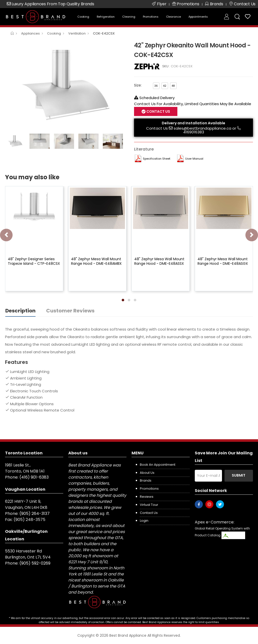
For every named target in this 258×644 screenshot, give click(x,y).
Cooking (83, 17)
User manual (194, 159)
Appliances (30, 33)
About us (147, 473)
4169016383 (194, 132)
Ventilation (77, 33)
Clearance (173, 17)
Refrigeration (106, 17)
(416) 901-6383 (34, 477)
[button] (123, 300)
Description (20, 311)
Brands (146, 480)
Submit (239, 475)
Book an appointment (158, 465)
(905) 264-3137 (35, 514)
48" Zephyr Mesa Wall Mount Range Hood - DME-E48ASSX (159, 261)
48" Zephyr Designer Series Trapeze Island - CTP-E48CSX (34, 261)
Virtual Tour (149, 505)
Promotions (151, 17)
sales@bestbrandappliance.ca (202, 128)
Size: (138, 85)
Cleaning (129, 17)
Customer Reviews (70, 311)
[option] (66, 86)
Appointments (198, 17)
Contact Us (158, 111)
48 (173, 86)
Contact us (149, 513)
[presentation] (6, 235)
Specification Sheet (157, 159)
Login (144, 521)
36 (156, 86)
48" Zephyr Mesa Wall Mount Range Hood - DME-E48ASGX (223, 261)
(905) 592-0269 (35, 563)
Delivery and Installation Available (193, 123)
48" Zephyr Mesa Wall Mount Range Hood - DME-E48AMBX (96, 261)
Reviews (147, 497)
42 (165, 86)
